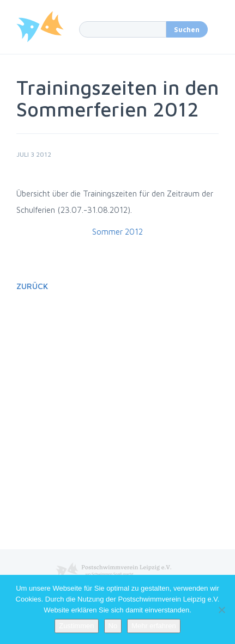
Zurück (32, 286)
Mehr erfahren (154, 626)
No (113, 626)
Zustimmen (76, 626)
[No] (221, 610)
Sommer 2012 (117, 232)
